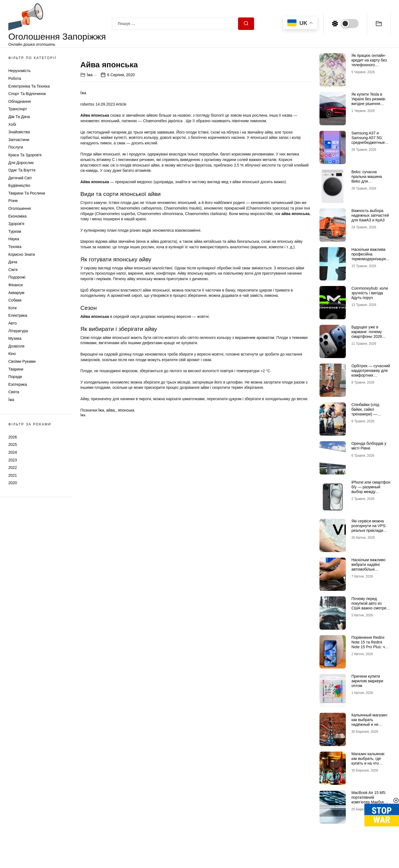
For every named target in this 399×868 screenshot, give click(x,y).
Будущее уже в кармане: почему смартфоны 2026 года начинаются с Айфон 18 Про (368, 336)
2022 (13, 468)
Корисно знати (22, 254)
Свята (14, 392)
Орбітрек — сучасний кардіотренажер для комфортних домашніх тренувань (371, 373)
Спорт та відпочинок (27, 94)
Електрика (18, 315)
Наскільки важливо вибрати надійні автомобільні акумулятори (368, 567)
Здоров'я (16, 224)
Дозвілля (16, 346)
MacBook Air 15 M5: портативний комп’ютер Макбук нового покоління (369, 800)
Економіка (17, 216)
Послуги (16, 147)
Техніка (15, 247)
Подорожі (17, 277)
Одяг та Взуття (22, 170)
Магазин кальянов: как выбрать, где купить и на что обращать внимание (370, 761)
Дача (13, 262)
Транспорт (18, 109)
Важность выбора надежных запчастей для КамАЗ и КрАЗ (370, 215)
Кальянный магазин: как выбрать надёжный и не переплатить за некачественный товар (370, 727)
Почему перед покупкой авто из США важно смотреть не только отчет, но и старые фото (371, 608)
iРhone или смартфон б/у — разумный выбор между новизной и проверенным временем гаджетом (371, 494)
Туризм (15, 231)
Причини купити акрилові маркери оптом (367, 681)
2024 (13, 452)
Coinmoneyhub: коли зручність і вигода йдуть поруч (370, 293)
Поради (15, 377)
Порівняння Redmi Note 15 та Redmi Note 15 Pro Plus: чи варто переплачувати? (369, 647)
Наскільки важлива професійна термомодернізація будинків (369, 256)
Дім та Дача (19, 117)
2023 (13, 460)
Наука (14, 239)
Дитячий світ (20, 178)
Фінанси (16, 285)
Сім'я (13, 270)
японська (126, 540)
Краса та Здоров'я (25, 155)
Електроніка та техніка (29, 86)
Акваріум (16, 293)
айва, (111, 540)
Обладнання (20, 101)
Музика (15, 338)
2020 (13, 483)
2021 (13, 475)
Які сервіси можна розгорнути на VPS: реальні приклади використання (369, 528)
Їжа (11, 400)
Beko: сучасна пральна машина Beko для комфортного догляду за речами (371, 181)
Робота (15, 78)
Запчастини (19, 140)
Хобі (12, 124)
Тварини (16, 369)
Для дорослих (21, 163)
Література (18, 331)
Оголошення (20, 208)
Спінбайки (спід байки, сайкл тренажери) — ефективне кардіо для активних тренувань (367, 416)
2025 (13, 445)
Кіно (12, 354)
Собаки (15, 300)
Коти (12, 308)
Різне (13, 201)
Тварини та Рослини (27, 193)
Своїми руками (22, 361)
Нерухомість (20, 71)
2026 (13, 437)
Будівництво (19, 185)
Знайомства (19, 132)
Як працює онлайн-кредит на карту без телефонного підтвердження (369, 62)
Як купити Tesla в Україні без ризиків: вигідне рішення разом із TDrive (369, 101)
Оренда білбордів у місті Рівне (369, 446)
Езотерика (18, 384)
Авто (13, 323)
